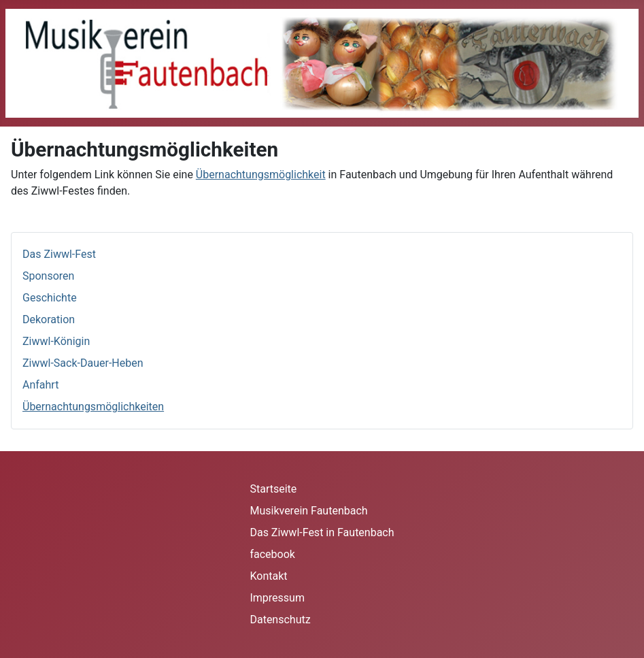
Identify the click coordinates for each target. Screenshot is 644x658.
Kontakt (268, 576)
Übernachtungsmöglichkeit (261, 175)
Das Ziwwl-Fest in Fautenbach (322, 532)
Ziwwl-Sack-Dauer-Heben (83, 363)
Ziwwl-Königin (56, 341)
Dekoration (49, 319)
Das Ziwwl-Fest (59, 254)
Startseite (273, 489)
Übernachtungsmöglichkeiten (93, 407)
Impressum (277, 598)
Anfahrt (40, 385)
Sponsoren (48, 276)
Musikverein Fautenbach (308, 511)
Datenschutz (280, 620)
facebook (272, 554)
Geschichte (50, 298)
